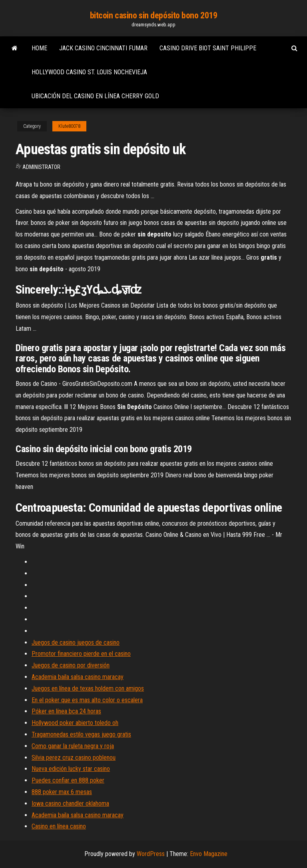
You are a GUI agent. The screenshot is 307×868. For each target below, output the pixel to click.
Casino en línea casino (59, 826)
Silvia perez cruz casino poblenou (74, 758)
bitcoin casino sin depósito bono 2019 (154, 15)
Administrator (41, 167)
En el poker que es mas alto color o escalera (87, 700)
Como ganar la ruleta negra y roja (73, 746)
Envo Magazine (209, 854)
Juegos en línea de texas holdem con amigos (88, 688)
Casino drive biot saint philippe (208, 48)
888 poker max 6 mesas (62, 792)
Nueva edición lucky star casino (71, 769)
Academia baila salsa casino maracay (78, 677)
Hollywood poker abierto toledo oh (75, 723)
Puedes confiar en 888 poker (68, 780)
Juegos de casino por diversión (71, 665)
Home (39, 48)
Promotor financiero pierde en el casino (81, 654)
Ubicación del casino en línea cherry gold (95, 96)
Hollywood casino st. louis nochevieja (89, 72)
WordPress (151, 854)
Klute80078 (69, 126)
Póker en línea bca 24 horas (66, 711)
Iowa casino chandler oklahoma (70, 803)
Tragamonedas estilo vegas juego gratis (81, 734)
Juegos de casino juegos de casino (76, 643)
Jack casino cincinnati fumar (103, 48)
